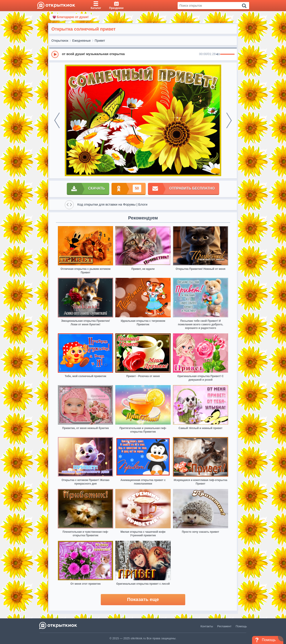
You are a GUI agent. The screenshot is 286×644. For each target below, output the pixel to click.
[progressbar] (227, 54)
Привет (100, 41)
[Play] (55, 54)
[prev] (57, 120)
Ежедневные (81, 41)
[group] (143, 54)
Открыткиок (60, 41)
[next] (229, 120)
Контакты (207, 626)
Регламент (224, 626)
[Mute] (218, 54)
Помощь (241, 626)
